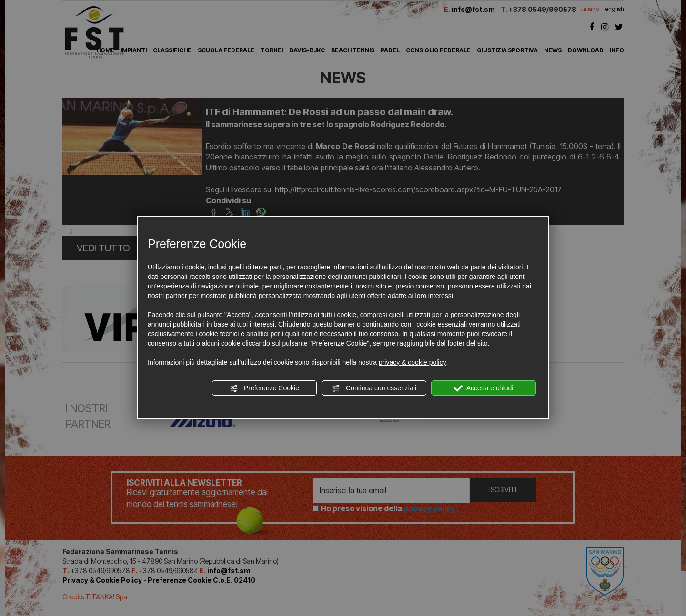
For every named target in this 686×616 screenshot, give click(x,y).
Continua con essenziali (374, 388)
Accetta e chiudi (484, 388)
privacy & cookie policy (413, 362)
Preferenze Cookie (264, 388)
